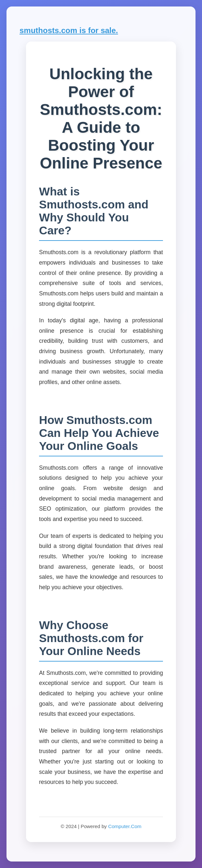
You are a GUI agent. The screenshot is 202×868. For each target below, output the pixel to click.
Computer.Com (125, 826)
